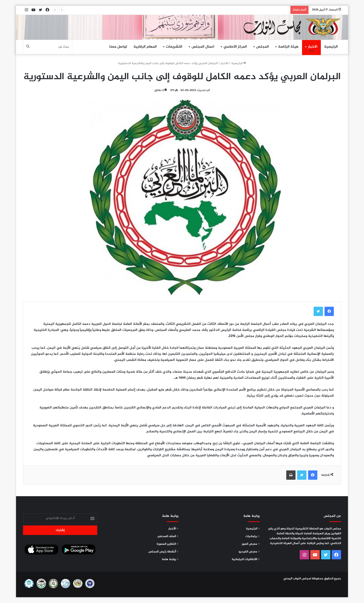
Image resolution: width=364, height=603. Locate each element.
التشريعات (174, 47)
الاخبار (313, 47)
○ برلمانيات (253, 536)
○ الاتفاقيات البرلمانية (246, 559)
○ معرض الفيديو (249, 552)
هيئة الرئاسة (288, 47)
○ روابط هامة (170, 559)
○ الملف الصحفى (168, 536)
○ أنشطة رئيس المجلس (163, 552)
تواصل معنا (118, 47)
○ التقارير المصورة (168, 544)
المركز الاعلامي (235, 47)
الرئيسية (331, 47)
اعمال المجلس (203, 47)
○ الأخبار (173, 529)
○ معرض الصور (251, 544)
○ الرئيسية (253, 529)
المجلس (262, 47)
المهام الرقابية (145, 47)
